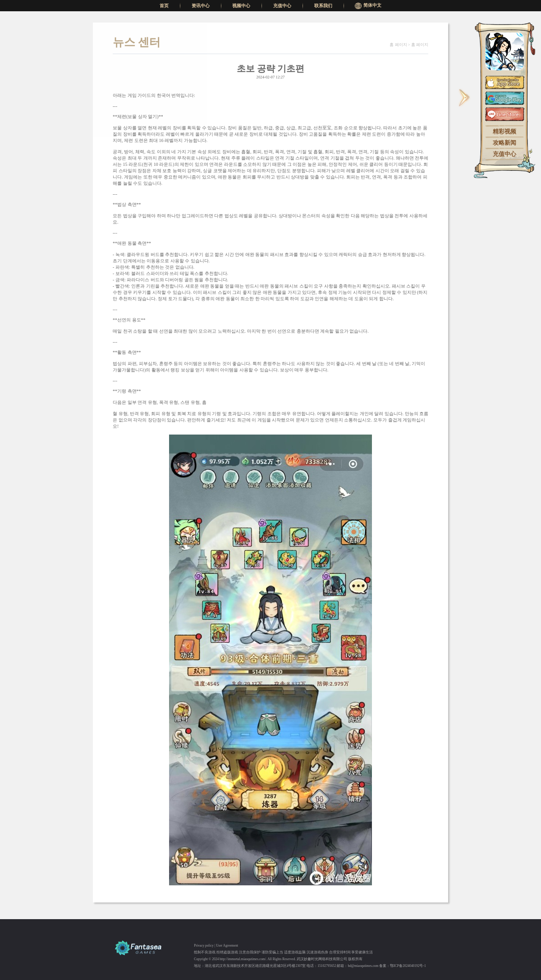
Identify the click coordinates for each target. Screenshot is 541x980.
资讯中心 (201, 6)
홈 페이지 (398, 45)
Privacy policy (204, 946)
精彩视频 (504, 132)
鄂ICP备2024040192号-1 (408, 966)
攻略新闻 (504, 143)
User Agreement (227, 946)
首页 (164, 6)
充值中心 (282, 6)
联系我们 (323, 6)
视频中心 (241, 6)
